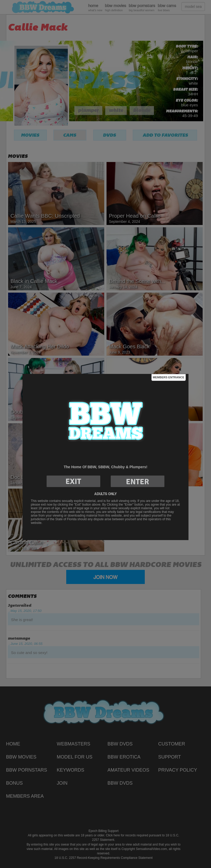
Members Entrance (169, 377)
